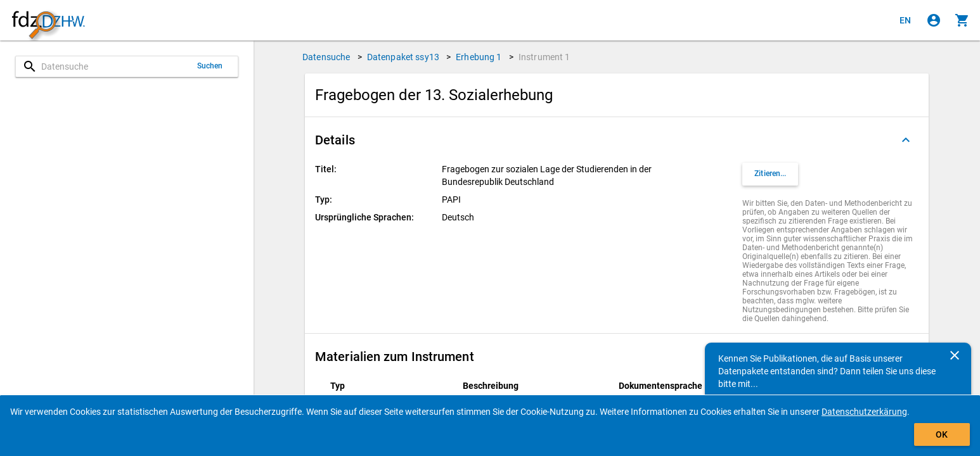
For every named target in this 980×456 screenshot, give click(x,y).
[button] (617, 140)
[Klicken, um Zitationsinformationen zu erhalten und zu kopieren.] (770, 174)
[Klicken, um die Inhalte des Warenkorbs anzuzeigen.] (962, 20)
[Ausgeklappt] (906, 140)
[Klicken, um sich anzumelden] (934, 20)
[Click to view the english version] (905, 20)
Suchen (210, 66)
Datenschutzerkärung (864, 412)
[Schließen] (955, 355)
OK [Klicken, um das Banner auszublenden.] (942, 434)
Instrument (545, 57)
